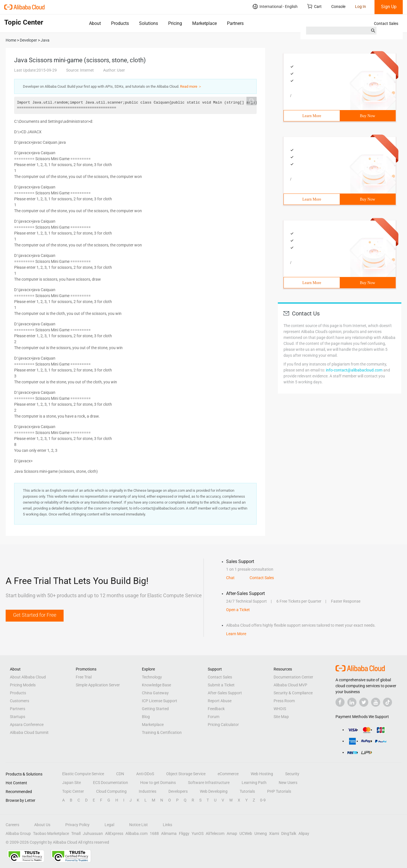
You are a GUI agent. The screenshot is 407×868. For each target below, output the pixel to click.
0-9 (263, 800)
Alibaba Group (18, 833)
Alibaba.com (137, 833)
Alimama (169, 833)
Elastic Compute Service (83, 774)
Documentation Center (293, 677)
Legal (109, 825)
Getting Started (155, 709)
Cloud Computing (111, 791)
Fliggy (184, 833)
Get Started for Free (35, 615)
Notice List (138, 825)
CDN (120, 774)
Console (338, 7)
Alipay (304, 833)
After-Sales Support (225, 693)
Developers (178, 791)
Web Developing (214, 791)
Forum (214, 717)
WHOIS (280, 709)
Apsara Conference (27, 725)
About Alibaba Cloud (28, 677)
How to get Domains (158, 783)
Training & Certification (162, 732)
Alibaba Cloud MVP (290, 685)
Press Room (284, 701)
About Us (42, 825)
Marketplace (204, 23)
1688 (154, 833)
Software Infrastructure (209, 783)
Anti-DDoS (145, 774)
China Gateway (155, 693)
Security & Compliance (293, 693)
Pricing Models (23, 685)
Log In (361, 7)
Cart (314, 6)
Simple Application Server (98, 685)
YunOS (198, 833)
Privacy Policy (77, 825)
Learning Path (254, 783)
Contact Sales (386, 23)
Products (120, 23)
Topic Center (73, 791)
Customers (20, 701)
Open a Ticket (238, 610)
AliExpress (114, 833)
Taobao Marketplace (51, 833)
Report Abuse (220, 701)
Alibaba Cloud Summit (29, 732)
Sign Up (389, 7)
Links (167, 825)
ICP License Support (160, 701)
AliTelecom (215, 833)
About (95, 23)
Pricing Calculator (223, 725)
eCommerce (228, 774)
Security (292, 774)
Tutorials (247, 791)
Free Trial (84, 677)
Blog (146, 717)
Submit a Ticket (221, 685)
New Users (288, 783)
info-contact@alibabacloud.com (354, 370)
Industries (148, 791)
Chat (230, 578)
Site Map (281, 717)
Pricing (175, 23)
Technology (152, 677)
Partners (235, 23)
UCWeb (246, 833)
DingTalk (289, 833)
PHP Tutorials (279, 791)
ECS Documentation (111, 783)
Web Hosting (262, 774)
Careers (12, 825)
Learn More (312, 116)
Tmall (76, 833)
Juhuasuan (93, 833)
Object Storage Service (186, 774)
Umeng (261, 833)
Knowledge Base (156, 685)
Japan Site (72, 783)
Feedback (216, 709)
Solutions (149, 23)
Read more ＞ (191, 86)
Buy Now (367, 116)
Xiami (274, 833)
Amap (232, 833)
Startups (18, 717)
